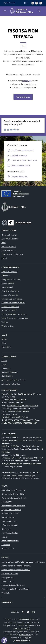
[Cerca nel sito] (39, 11)
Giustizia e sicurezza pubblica (13, 303)
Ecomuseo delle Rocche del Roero (15, 589)
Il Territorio (6, 368)
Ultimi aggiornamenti (10, 541)
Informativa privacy (9, 525)
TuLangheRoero (8, 577)
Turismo (5, 322)
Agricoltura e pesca (9, 272)
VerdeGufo (6, 593)
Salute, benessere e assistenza (14, 314)
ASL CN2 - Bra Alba (10, 573)
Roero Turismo (7, 581)
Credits (4, 537)
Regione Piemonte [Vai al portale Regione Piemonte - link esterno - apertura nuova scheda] (9, 3)
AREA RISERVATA (22, 640)
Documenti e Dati (9, 247)
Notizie (4, 339)
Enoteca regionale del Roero (13, 585)
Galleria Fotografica (9, 372)
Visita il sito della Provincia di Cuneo (16, 570)
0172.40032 (10, 397)
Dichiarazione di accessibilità (13, 494)
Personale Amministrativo (12, 254)
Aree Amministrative (10, 239)
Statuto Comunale (9, 521)
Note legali (6, 529)
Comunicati (6, 347)
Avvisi (4, 343)
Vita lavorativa (7, 326)
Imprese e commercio (10, 307)
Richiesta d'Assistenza (10, 513)
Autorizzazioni (7, 287)
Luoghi (4, 364)
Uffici (3, 243)
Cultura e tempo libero (10, 295)
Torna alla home (23, 97)
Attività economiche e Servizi (13, 380)
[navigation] (5, 11)
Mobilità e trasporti (9, 310)
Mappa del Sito (8, 548)
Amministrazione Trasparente (13, 490)
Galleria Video (7, 376)
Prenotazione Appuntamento (13, 506)
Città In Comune (20, 628)
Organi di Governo (9, 235)
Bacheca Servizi (8, 517)
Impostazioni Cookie (10, 533)
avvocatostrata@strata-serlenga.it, (21, 475)
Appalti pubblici (8, 283)
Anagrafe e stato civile (11, 279)
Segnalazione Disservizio (11, 510)
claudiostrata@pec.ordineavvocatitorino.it (22, 478)
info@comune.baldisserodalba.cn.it (21, 408)
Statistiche (6, 545)
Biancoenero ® (25, 635)
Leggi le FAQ (7, 502)
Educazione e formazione (12, 299)
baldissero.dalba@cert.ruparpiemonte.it (23, 406)
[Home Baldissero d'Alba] (22, 11)
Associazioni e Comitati (11, 384)
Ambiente (5, 275)
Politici (4, 258)
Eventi (4, 361)
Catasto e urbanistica (10, 291)
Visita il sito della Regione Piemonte (16, 566)
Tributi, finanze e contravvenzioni (15, 318)
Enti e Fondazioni (8, 250)
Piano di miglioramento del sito (14, 498)
